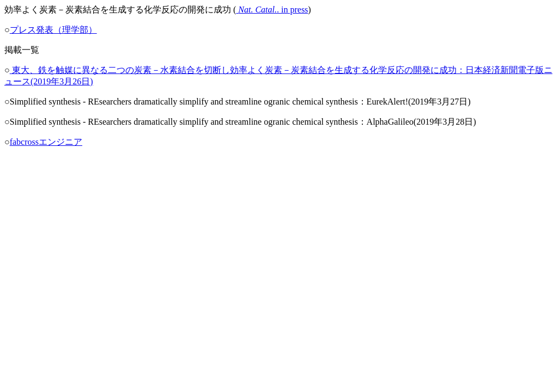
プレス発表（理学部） (53, 30)
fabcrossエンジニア (46, 142)
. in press (272, 10)
